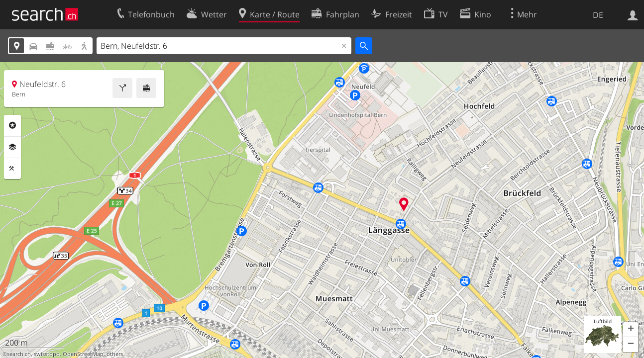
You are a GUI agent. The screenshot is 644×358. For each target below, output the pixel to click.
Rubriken (12, 125)
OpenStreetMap (83, 354)
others (115, 354)
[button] (631, 330)
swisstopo (47, 354)
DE (598, 15)
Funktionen (12, 169)
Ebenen (12, 147)
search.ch (19, 354)
